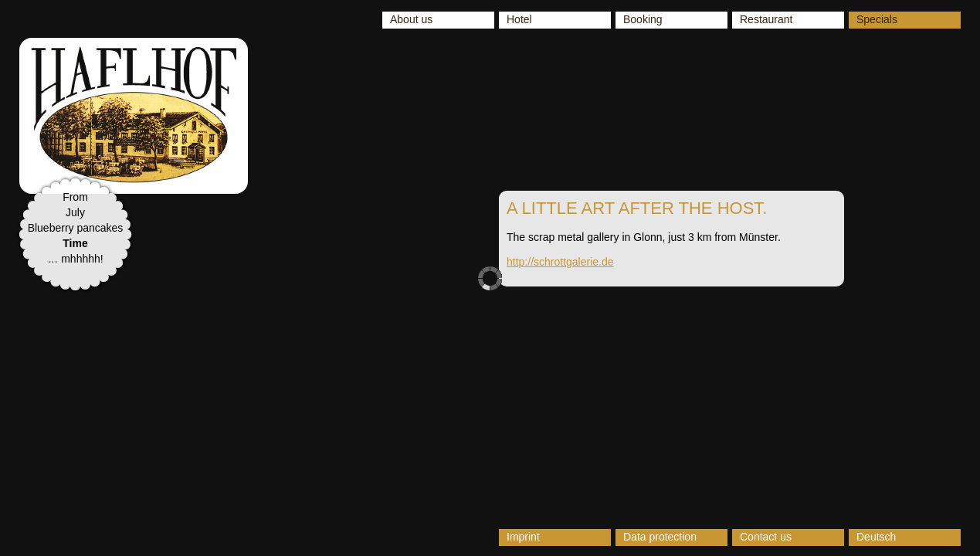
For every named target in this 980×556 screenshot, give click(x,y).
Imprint (523, 537)
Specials (877, 19)
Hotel (519, 19)
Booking (643, 19)
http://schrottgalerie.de (560, 262)
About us (411, 19)
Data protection (660, 537)
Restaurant (766, 19)
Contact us (766, 537)
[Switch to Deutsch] (905, 537)
